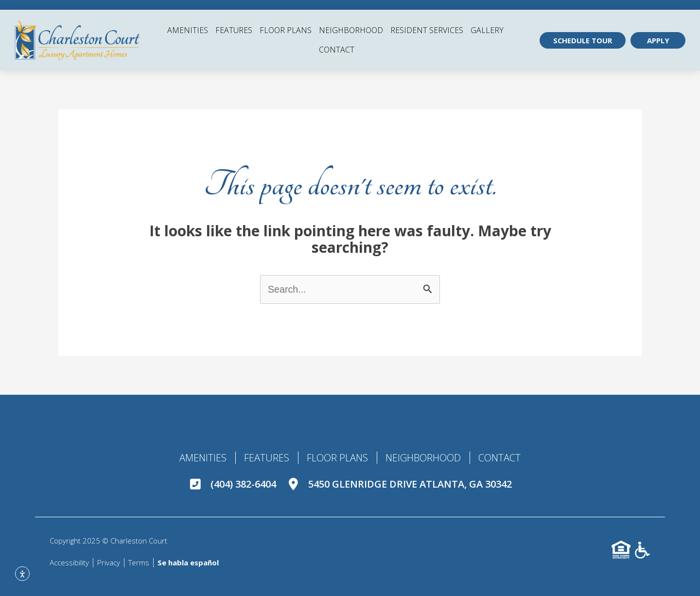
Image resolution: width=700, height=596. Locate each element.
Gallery (487, 30)
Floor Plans (286, 30)
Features (234, 30)
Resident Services (427, 30)
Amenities (188, 30)
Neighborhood (351, 30)
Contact (337, 50)
